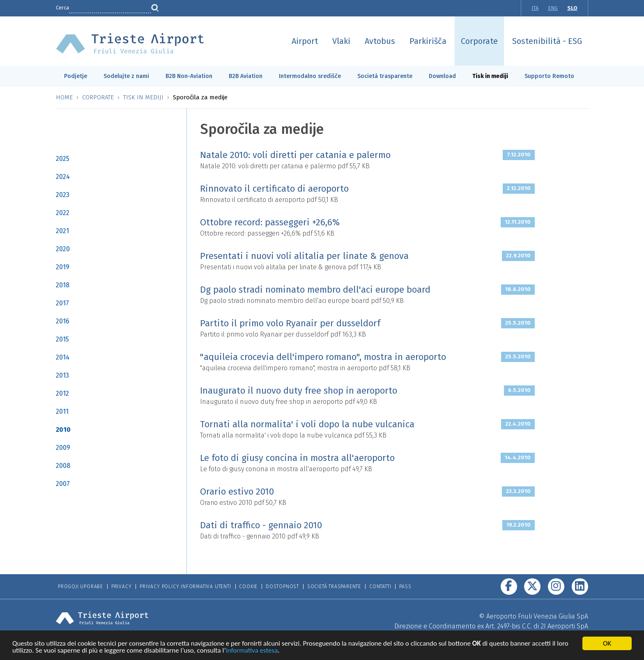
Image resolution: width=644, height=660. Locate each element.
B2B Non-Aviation (189, 76)
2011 (62, 411)
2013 (62, 375)
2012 (62, 393)
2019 (63, 267)
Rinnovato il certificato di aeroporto (274, 189)
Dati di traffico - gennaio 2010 (261, 525)
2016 (63, 321)
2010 (63, 430)
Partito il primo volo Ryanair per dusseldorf (290, 323)
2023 (63, 195)
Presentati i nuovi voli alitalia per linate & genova (304, 256)
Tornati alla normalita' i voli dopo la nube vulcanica (307, 424)
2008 (63, 466)
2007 (63, 484)
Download (442, 76)
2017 (62, 303)
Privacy (122, 587)
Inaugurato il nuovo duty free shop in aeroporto (299, 391)
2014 (63, 357)
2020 (63, 249)
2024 (63, 177)
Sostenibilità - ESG (547, 41)
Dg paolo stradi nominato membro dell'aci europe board (315, 290)
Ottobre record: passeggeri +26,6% (270, 222)
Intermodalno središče (310, 76)
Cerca (62, 8)
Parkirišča (428, 41)
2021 (62, 231)
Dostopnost (282, 587)
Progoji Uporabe (80, 587)
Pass (405, 587)
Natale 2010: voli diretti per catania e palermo (295, 155)
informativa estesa (252, 652)
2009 (63, 448)
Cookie (248, 587)
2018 (63, 285)
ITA (535, 8)
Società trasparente (385, 76)
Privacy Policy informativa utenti (185, 587)
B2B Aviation (246, 76)
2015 (62, 339)
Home (64, 97)
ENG (553, 8)
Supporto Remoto (549, 76)
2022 (63, 213)
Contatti (380, 587)
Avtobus (380, 41)
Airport (305, 41)
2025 (63, 159)
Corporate (479, 41)
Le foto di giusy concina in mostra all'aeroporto (297, 458)
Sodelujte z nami (126, 76)
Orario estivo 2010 (237, 492)
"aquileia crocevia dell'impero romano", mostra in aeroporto (323, 357)
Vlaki (341, 41)
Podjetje (76, 76)
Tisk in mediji (490, 76)
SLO (572, 8)
